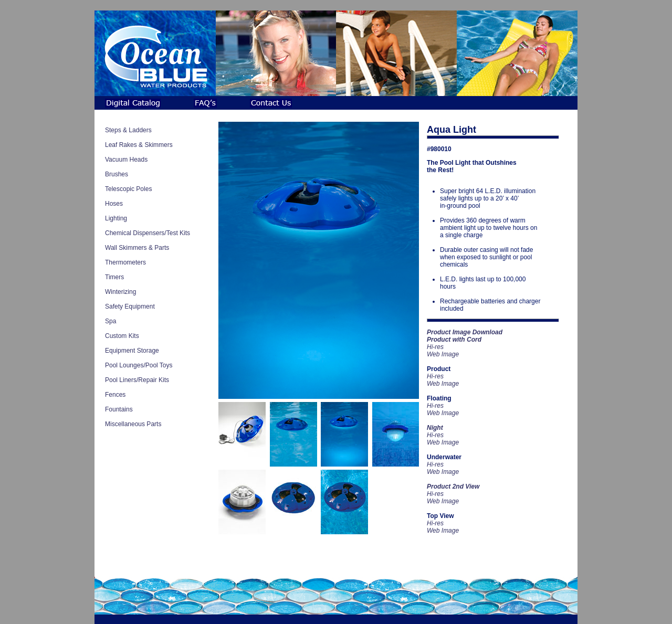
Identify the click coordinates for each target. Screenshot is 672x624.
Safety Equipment (130, 306)
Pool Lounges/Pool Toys (139, 365)
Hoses (114, 204)
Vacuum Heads (126, 160)
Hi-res (435, 376)
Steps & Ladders (128, 130)
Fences (115, 395)
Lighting (116, 218)
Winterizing (120, 292)
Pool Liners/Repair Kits (137, 380)
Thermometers (125, 262)
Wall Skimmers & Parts (137, 248)
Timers (114, 277)
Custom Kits (122, 336)
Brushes (117, 174)
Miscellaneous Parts (133, 424)
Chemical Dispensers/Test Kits (148, 233)
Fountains (119, 409)
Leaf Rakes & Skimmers (139, 145)
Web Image (443, 354)
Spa (111, 321)
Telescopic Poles (128, 189)
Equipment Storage (132, 351)
